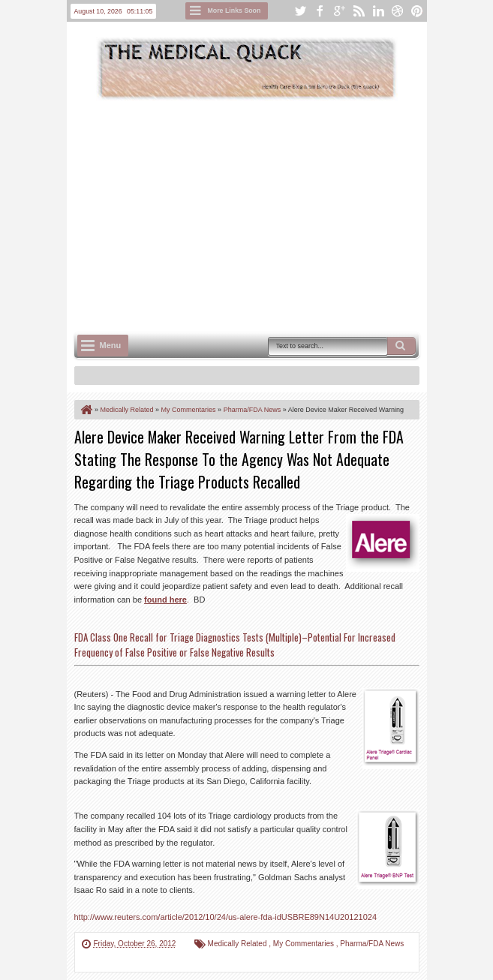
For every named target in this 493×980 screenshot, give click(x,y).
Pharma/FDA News (372, 944)
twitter (300, 11)
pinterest (417, 11)
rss (359, 11)
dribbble (398, 11)
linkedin (378, 11)
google (339, 11)
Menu (111, 345)
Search (401, 346)
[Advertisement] (284, 215)
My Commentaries (305, 944)
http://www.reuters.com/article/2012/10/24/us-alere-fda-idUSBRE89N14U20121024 (226, 917)
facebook (320, 11)
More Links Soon (234, 11)
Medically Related (239, 944)
